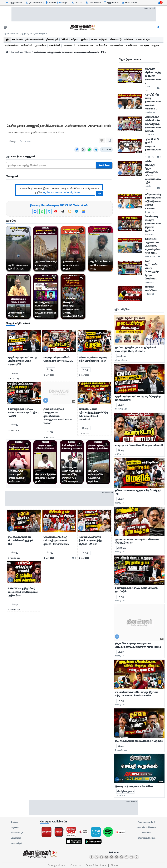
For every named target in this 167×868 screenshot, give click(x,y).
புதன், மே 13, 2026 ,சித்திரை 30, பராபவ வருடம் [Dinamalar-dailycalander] (25, 34)
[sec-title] (59, 157)
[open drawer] (6, 27)
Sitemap (115, 865)
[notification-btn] (159, 3)
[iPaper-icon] (64, 3)
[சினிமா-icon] (77, 3)
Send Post (104, 165)
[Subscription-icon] (129, 3)
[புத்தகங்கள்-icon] (111, 3)
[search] (158, 27)
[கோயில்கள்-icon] (93, 3)
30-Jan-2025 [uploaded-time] (149, 282)
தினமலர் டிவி (17, 52)
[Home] (7, 52)
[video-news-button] (11, 349)
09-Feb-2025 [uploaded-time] (150, 256)
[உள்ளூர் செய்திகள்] (150, 46)
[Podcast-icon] (51, 3)
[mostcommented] (139, 330)
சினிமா (14, 822)
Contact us (76, 865)
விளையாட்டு (17, 833)
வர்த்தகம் (15, 827)
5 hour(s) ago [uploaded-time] (121, 750)
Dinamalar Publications (146, 827)
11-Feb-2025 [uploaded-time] (149, 234)
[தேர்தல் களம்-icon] (14, 3)
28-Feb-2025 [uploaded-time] (148, 88)
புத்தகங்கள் (16, 838)
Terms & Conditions (96, 865)
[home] (7, 40)
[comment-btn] (74, 558)
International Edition (146, 838)
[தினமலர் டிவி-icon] (34, 3)
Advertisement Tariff (146, 822)
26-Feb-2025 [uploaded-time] (150, 112)
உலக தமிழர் (16, 843)
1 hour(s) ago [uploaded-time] (121, 360)
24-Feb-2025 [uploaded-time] (150, 135)
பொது (28, 52)
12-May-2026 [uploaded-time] (120, 454)
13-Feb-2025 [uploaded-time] (149, 212)
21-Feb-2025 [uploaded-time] (149, 157)
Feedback (146, 833)
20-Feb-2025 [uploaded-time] (148, 188)
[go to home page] (82, 27)
